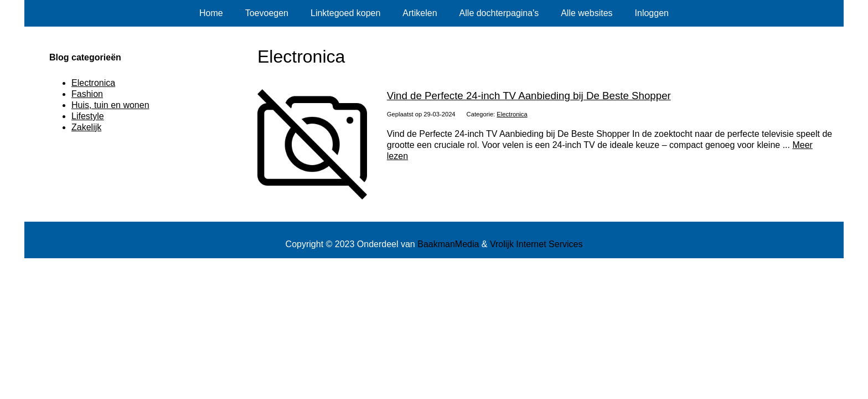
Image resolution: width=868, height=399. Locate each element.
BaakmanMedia (448, 244)
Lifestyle (88, 116)
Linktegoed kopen (345, 13)
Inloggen (652, 13)
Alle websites (587, 13)
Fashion (87, 94)
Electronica (512, 114)
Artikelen (420, 13)
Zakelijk (86, 127)
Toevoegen (267, 13)
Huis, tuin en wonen (110, 105)
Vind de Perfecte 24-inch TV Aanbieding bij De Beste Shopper (529, 96)
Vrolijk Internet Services (536, 244)
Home (211, 13)
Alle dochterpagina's (499, 13)
